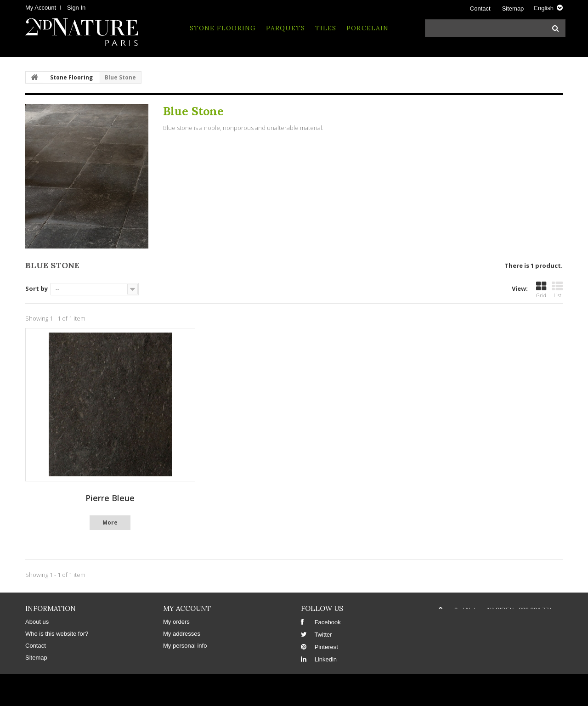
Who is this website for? (57, 634)
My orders (176, 622)
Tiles (326, 28)
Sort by (37, 288)
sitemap (513, 8)
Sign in (76, 8)
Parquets (286, 28)
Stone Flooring (223, 28)
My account (187, 608)
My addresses (182, 634)
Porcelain (367, 28)
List (557, 290)
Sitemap (36, 658)
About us (37, 622)
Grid (541, 290)
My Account (41, 8)
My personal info (185, 646)
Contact (480, 8)
